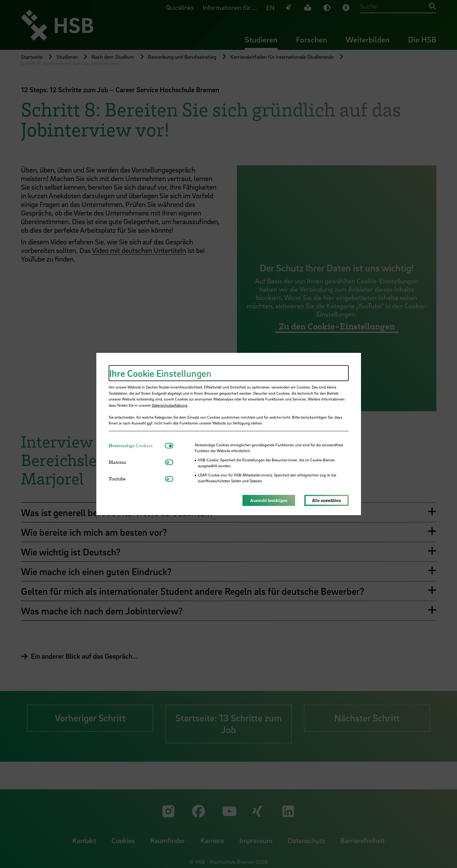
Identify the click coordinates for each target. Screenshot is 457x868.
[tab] (137, 446)
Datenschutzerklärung (170, 405)
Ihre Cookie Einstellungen (160, 373)
